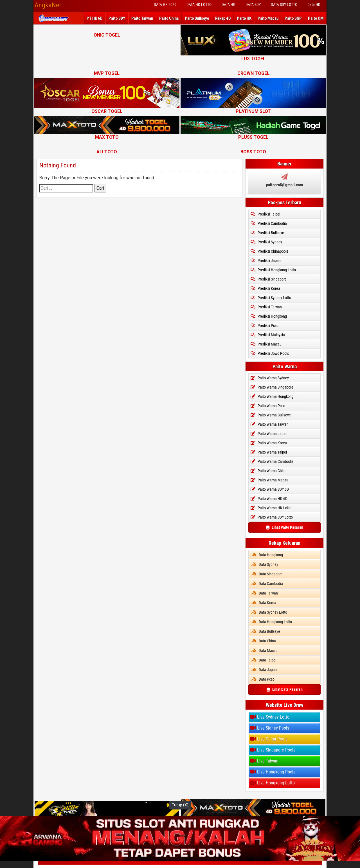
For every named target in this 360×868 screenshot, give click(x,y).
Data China (264, 641)
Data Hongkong (267, 555)
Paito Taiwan (142, 18)
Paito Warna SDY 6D (270, 489)
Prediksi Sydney (266, 242)
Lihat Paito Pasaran (285, 527)
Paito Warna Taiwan (270, 424)
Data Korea (264, 603)
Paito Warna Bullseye (271, 415)
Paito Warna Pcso (268, 406)
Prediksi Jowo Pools (270, 353)
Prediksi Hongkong (269, 316)
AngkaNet (48, 5)
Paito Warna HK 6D (269, 499)
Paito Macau (268, 18)
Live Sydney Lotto (270, 717)
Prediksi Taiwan (266, 307)
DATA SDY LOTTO (284, 5)
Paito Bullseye (197, 18)
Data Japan (264, 670)
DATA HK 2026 (165, 5)
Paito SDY (117, 18)
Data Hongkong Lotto (272, 622)
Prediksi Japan (266, 261)
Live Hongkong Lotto (273, 783)
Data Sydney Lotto (269, 612)
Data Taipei (264, 660)
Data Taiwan (265, 593)
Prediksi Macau (266, 344)
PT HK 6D (94, 18)
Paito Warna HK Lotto (271, 508)
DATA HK (229, 5)
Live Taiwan (264, 761)
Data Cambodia (267, 584)
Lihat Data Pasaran (285, 689)
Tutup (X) (180, 805)
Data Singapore (267, 574)
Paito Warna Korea (269, 443)
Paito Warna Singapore (272, 387)
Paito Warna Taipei (269, 452)
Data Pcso (263, 679)
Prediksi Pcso (265, 326)
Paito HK (244, 18)
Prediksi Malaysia (268, 335)
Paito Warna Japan (269, 434)
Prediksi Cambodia (269, 223)
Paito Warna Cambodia (272, 461)
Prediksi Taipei (265, 214)
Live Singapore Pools (273, 750)
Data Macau (264, 651)
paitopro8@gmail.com (284, 185)
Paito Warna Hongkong (272, 396)
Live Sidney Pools (270, 728)
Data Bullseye (266, 631)
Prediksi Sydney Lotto (271, 298)
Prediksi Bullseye (267, 233)
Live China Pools (269, 739)
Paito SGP (293, 18)
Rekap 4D (223, 18)
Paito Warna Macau (269, 480)
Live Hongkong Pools (273, 772)
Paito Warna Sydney (270, 378)
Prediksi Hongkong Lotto (273, 270)
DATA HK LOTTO (199, 5)
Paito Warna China (269, 471)
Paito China (169, 18)
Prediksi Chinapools (269, 251)
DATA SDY (253, 5)
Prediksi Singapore (269, 279)
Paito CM (316, 18)
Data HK (314, 5)
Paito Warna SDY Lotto (272, 517)
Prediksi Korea (265, 288)
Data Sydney (265, 564)
